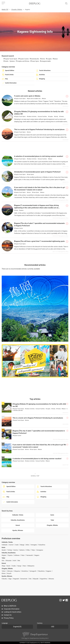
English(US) (17, 627)
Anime (43, 59)
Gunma (16, 550)
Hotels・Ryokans (10, 61)
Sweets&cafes (35, 59)
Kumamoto (24, 579)
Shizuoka (9, 561)
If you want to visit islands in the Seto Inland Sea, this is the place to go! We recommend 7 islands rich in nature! (40, 189)
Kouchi (9, 573)
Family (56, 117)
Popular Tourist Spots (11, 59)
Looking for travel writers (12, 612)
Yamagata (34, 545)
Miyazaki (36, 579)
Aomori (11, 545)
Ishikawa (17, 555)
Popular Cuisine (24, 59)
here (26, 638)
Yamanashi (29, 555)
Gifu (3, 561)
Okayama (17, 571)
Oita (30, 579)
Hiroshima (25, 571)
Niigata (4, 555)
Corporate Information (12, 609)
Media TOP (5, 10)
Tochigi (10, 550)
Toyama (10, 555)
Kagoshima (44, 579)
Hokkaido (5, 545)
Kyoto (9, 566)
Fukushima (42, 545)
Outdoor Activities (32, 117)
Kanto (4, 547)
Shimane (10, 571)
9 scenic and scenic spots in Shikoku (27, 96)
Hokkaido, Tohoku (7, 542)
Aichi (15, 561)
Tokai (3, 558)
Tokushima (41, 571)
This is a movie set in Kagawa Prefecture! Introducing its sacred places (39, 130)
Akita (27, 545)
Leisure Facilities (43, 117)
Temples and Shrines (23, 61)
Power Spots (35, 61)
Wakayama (31, 566)
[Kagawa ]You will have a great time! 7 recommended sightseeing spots (39, 241)
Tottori (4, 571)
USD (53, 627)
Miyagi (22, 545)
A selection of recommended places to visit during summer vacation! (39, 156)
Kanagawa (40, 550)
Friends (62, 117)
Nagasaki (16, 579)
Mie (19, 561)
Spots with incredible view (34, 99)
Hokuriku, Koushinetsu (9, 553)
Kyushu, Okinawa (7, 576)
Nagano (37, 555)
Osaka (14, 566)
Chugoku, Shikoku (17, 10)
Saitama (22, 550)
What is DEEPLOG (10, 606)
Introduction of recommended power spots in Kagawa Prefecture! (37, 172)
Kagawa (49, 571)
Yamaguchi (33, 571)
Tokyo (33, 550)
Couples (49, 59)
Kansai (4, 563)
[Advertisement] (35, 147)
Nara (25, 566)
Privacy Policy (9, 618)
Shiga (3, 566)
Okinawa (51, 579)
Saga (10, 579)
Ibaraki (4, 550)
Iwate (17, 545)
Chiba (28, 550)
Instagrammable (46, 61)
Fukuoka (4, 579)
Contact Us (8, 615)
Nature (56, 59)
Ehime (4, 573)
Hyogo (19, 566)
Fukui (23, 555)
